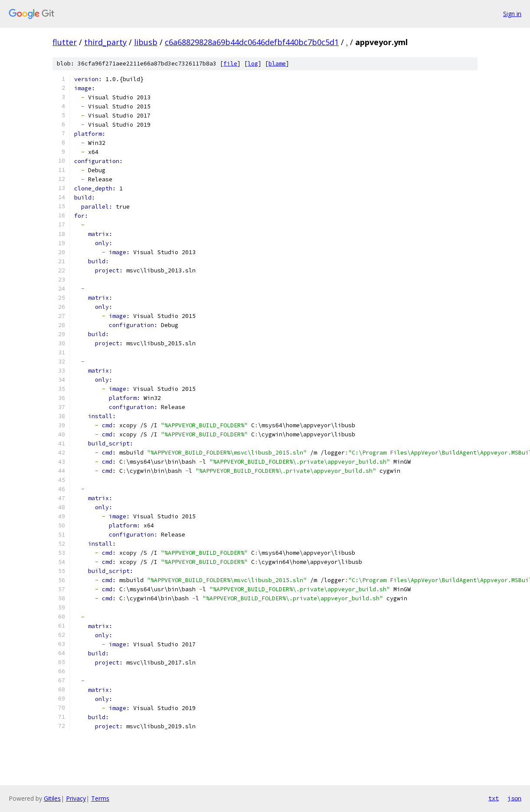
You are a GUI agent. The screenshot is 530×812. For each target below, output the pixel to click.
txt (494, 798)
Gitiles (52, 798)
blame (277, 64)
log (253, 64)
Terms (100, 798)
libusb (146, 42)
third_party (105, 42)
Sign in (512, 14)
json (514, 798)
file (230, 64)
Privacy (76, 798)
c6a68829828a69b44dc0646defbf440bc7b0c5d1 (252, 42)
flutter (65, 42)
